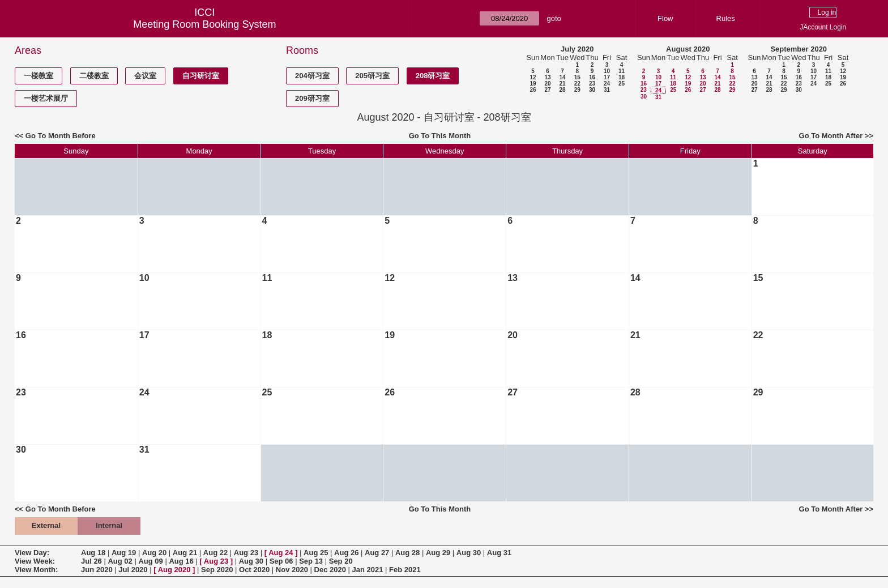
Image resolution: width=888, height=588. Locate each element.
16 (592, 77)
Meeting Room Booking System (204, 24)
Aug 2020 (174, 570)
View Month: (36, 570)
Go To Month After (831, 136)
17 (607, 77)
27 (547, 90)
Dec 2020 (330, 570)
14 (562, 77)
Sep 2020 (217, 570)
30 (592, 90)
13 (547, 77)
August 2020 (688, 49)
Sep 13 (311, 561)
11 (622, 71)
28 (562, 90)
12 (533, 77)
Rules (726, 18)
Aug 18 (93, 553)
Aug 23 (246, 553)
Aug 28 (407, 553)
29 (577, 90)
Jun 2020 (97, 570)
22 (577, 84)
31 (607, 90)
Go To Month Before (61, 136)
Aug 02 (120, 561)
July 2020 (577, 49)
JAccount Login (823, 27)
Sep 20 (341, 561)
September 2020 (799, 49)
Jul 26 (91, 561)
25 (622, 84)
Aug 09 (150, 561)
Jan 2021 (368, 570)
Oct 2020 (254, 570)
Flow (665, 18)
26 (533, 90)
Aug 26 (346, 553)
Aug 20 (154, 553)
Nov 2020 (292, 570)
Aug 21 (185, 553)
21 (562, 84)
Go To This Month (440, 136)
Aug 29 (438, 553)
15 (577, 77)
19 (533, 84)
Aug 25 (316, 553)
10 (607, 71)
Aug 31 (499, 553)
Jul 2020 (133, 570)
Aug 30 (469, 553)
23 (592, 84)
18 (622, 77)
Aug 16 (181, 561)
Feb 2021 (405, 570)
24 (607, 84)
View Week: (35, 561)
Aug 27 (377, 553)
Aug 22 (215, 553)
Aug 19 (124, 553)
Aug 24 (281, 553)
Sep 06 (281, 561)
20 (547, 84)
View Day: (32, 553)
